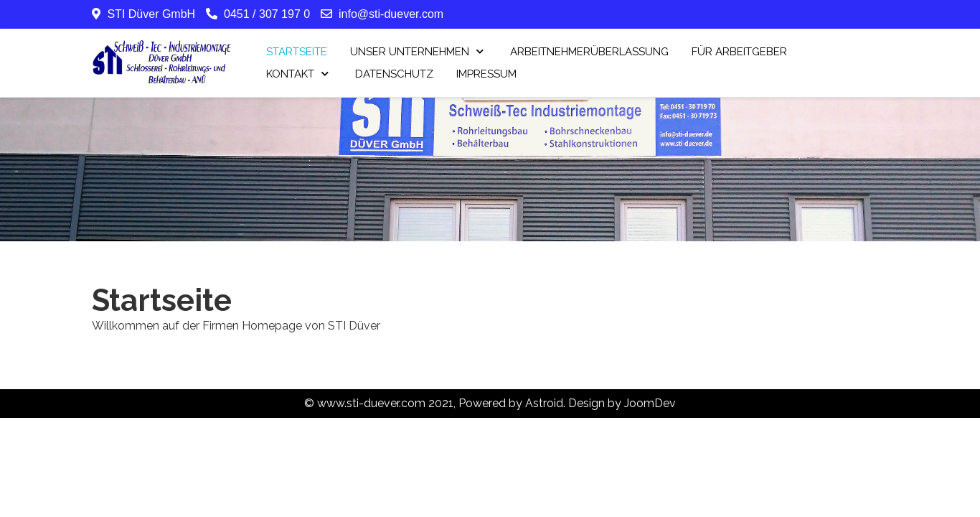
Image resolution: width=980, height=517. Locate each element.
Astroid (544, 403)
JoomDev (650, 403)
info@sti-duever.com (391, 14)
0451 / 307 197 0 (267, 14)
